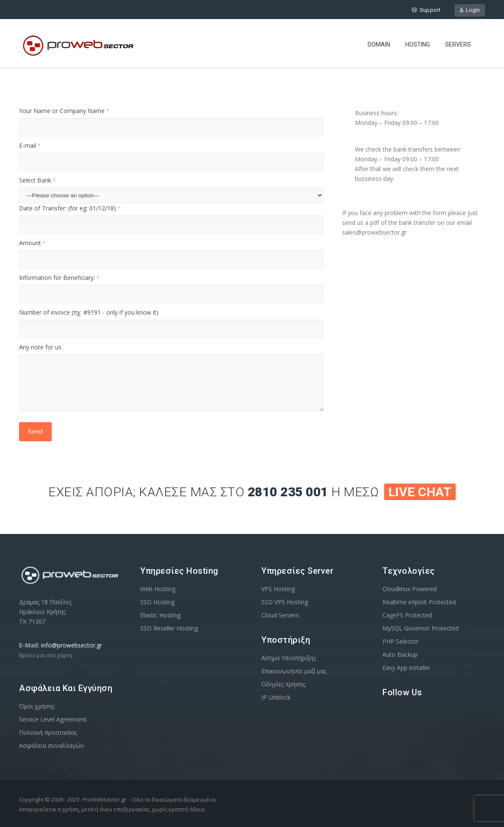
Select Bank (37, 180)
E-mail (30, 145)
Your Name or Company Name (64, 111)
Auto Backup (400, 654)
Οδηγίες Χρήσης (283, 684)
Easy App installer (406, 668)
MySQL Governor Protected (421, 628)
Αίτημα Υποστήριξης (289, 658)
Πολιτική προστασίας (48, 732)
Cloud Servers (280, 615)
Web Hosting (158, 589)
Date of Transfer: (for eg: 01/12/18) (70, 208)
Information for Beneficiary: (59, 278)
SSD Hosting (157, 602)
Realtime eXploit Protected (419, 602)
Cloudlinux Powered (410, 589)
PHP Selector (400, 641)
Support (426, 10)
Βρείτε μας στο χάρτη (46, 655)
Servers (458, 44)
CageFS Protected (407, 615)
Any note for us (40, 347)
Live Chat (420, 492)
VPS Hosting (278, 589)
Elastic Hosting (160, 615)
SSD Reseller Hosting (169, 628)
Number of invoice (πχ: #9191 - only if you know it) (89, 312)
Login (470, 10)
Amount (32, 243)
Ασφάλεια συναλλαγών (51, 745)
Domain (379, 44)
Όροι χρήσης (37, 706)
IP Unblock (276, 697)
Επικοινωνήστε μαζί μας (294, 671)
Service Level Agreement (53, 719)
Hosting (418, 44)
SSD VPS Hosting (285, 602)
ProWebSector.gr (104, 799)
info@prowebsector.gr (72, 645)
